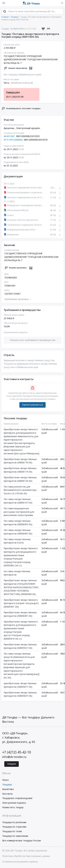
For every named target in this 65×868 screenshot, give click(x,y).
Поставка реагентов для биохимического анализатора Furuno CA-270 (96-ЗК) (20, 491)
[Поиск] (5, 13)
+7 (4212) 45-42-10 (17, 753)
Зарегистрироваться (32, 406)
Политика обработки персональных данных (26, 857)
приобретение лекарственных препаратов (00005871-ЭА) (20, 686)
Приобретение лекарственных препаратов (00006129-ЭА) (20, 480)
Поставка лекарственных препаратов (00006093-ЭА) (18, 524)
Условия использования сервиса (20, 863)
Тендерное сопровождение (17, 799)
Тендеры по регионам (14, 823)
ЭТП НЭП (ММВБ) (13, 141)
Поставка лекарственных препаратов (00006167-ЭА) (18, 502)
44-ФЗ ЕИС (9, 137)
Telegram (12, 765)
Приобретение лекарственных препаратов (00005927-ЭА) (20, 647)
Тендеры (7, 786)
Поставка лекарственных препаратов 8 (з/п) (17, 542)
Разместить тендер (13, 808)
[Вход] (62, 3)
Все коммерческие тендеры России (22, 842)
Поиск (5, 781)
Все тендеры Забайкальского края (22, 76)
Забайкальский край (22, 84)
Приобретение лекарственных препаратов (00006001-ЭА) (20, 615)
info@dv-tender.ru (14, 758)
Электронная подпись (14, 804)
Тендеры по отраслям (14, 828)
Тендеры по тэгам (12, 832)
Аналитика (8, 790)
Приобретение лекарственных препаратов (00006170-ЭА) (20, 462)
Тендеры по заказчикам (15, 837)
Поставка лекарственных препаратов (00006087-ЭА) (18, 533)
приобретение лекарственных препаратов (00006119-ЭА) (20, 471)
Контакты (7, 795)
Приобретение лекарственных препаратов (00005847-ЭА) (20, 695)
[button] (33, 341)
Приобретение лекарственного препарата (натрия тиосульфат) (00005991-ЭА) (21, 604)
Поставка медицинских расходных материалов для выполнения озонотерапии (19, 513)
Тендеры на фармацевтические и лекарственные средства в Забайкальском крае (30, 367)
